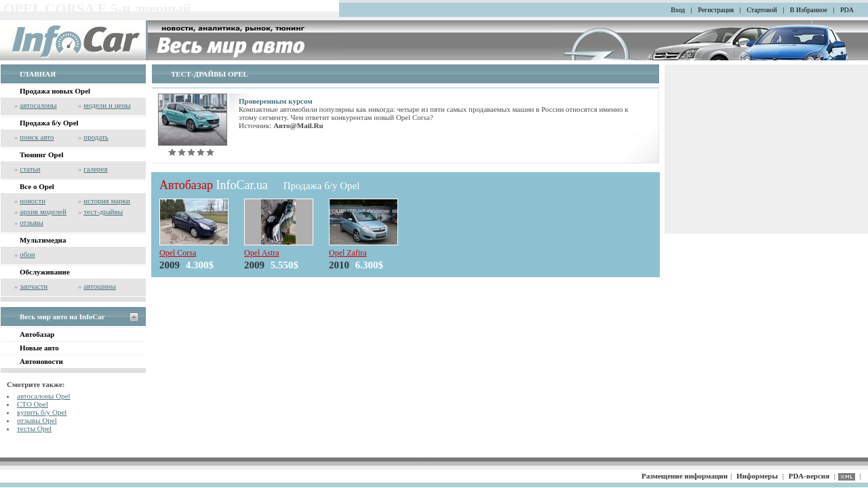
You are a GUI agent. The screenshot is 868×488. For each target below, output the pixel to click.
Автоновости (41, 361)
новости (33, 201)
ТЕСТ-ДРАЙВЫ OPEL (210, 74)
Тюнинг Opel (42, 155)
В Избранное (809, 10)
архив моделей (43, 211)
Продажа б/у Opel (49, 123)
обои (27, 254)
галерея (95, 169)
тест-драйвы (103, 211)
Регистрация (716, 10)
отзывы (32, 222)
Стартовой (762, 10)
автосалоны (38, 105)
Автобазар (37, 334)
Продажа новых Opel (55, 91)
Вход (678, 10)
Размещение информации (685, 476)
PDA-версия (809, 476)
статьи (30, 169)
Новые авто (39, 348)
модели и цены (107, 105)
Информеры (757, 476)
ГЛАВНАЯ (38, 74)
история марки (107, 201)
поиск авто (37, 137)
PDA (847, 10)
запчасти (34, 286)
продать (96, 137)
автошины (100, 286)
